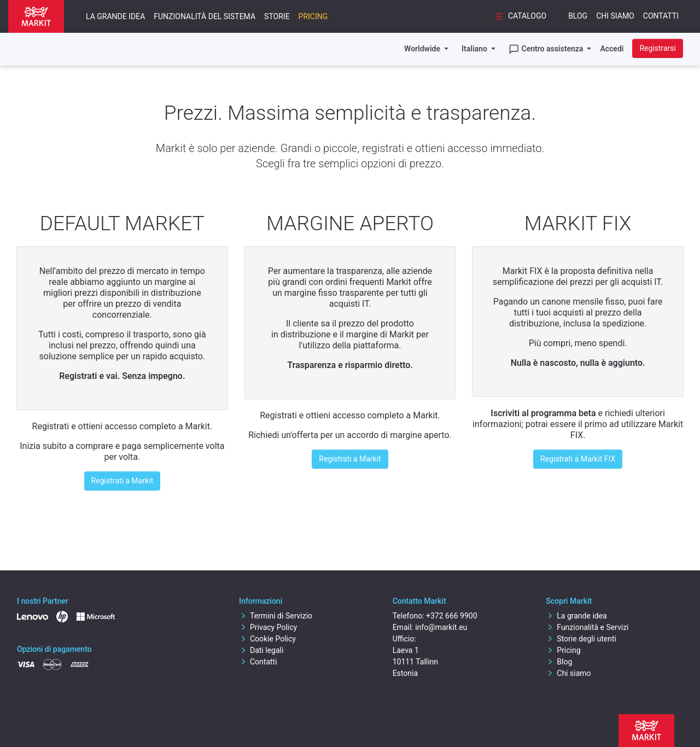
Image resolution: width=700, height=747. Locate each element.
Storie (277, 16)
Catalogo (520, 16)
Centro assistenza (547, 49)
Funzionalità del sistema (205, 16)
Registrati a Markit (122, 481)
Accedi (612, 49)
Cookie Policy (267, 639)
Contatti (661, 16)
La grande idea (115, 16)
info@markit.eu (441, 627)
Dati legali (261, 650)
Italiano (475, 49)
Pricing (313, 16)
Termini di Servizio (276, 616)
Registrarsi (658, 48)
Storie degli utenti (581, 639)
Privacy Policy (268, 627)
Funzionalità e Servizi (587, 627)
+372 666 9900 (452, 616)
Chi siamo (615, 16)
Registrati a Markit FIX (578, 459)
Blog (578, 16)
